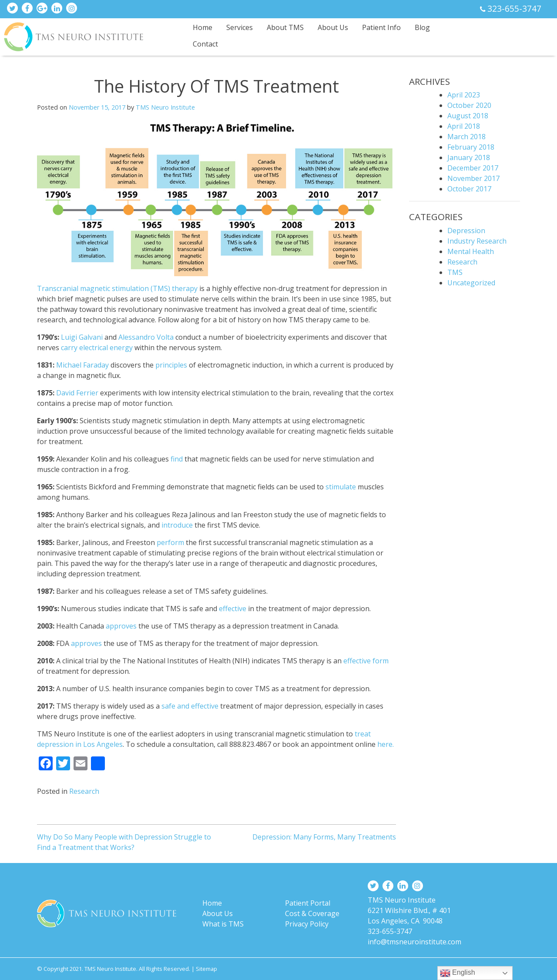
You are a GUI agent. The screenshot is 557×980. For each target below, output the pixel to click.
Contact (205, 44)
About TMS (285, 27)
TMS (455, 272)
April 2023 (464, 95)
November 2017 (473, 178)
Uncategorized (471, 283)
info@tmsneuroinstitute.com (414, 942)
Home (203, 27)
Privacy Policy (307, 924)
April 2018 (464, 126)
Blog (422, 27)
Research (84, 791)
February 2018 (471, 147)
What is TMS (223, 924)
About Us (333, 27)
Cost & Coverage (312, 913)
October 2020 (469, 105)
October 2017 (469, 189)
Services (240, 27)
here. (386, 744)
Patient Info (381, 27)
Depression (466, 231)
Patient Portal (308, 903)
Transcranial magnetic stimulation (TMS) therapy (117, 288)
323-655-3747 (514, 8)
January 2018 (469, 157)
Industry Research (477, 241)
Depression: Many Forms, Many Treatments (324, 837)
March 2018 (466, 137)
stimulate (341, 487)
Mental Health (471, 251)
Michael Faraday (83, 365)
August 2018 (468, 116)
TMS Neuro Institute (165, 107)
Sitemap (206, 969)
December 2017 (473, 168)
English (458, 973)
